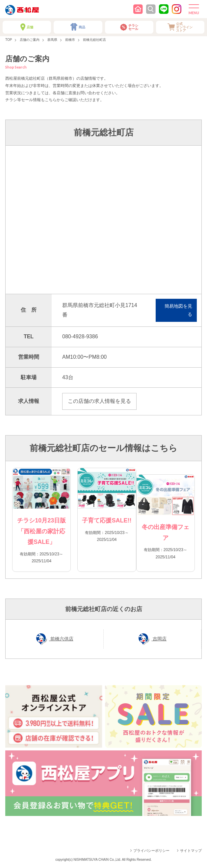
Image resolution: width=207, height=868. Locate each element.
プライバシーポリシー (151, 851)
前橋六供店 (61, 639)
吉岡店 (159, 639)
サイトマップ (191, 851)
